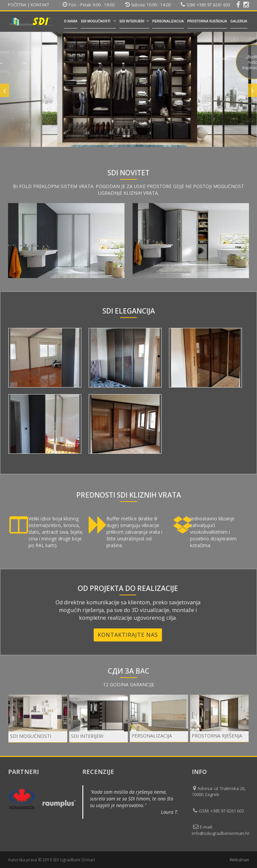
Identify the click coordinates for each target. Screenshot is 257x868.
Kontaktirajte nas (128, 635)
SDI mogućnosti (98, 21)
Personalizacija (168, 21)
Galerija (239, 21)
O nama (71, 21)
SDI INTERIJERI (134, 21)
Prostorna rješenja (207, 21)
